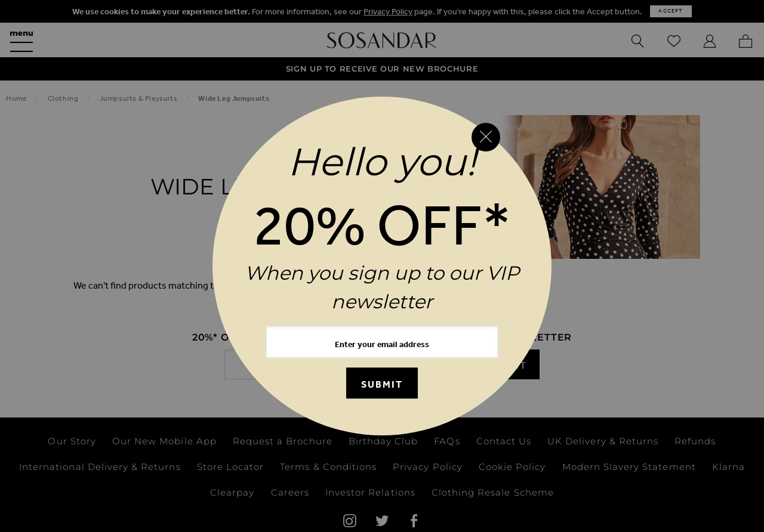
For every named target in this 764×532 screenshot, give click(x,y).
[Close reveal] (486, 137)
